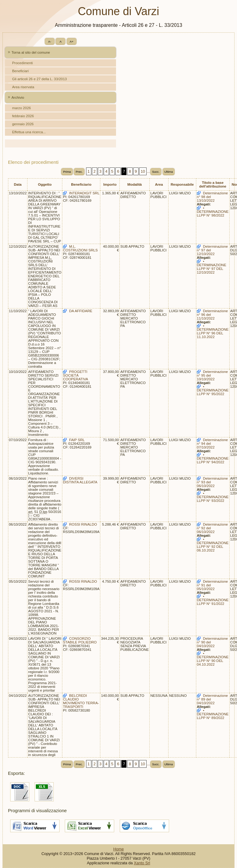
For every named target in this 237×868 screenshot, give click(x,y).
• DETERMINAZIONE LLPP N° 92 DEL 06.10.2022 (213, 545)
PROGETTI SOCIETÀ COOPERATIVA (75, 375)
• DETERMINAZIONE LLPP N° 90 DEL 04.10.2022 (213, 659)
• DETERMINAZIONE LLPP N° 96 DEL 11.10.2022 (213, 331)
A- (50, 41)
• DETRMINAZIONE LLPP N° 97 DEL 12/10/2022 (212, 267)
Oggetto (45, 184)
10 (143, 171)
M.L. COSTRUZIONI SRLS (80, 248)
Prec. (79, 172)
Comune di (118, 11)
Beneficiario (81, 184)
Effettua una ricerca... (29, 132)
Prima (67, 172)
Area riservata (23, 87)
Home (118, 849)
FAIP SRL (77, 440)
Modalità (135, 184)
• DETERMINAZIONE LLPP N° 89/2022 (213, 714)
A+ (72, 41)
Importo (110, 184)
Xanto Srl (142, 863)
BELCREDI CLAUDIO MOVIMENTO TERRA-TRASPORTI (81, 701)
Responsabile (182, 184)
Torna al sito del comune (31, 52)
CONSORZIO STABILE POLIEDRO (80, 640)
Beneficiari (20, 71)
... (149, 171)
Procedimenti (22, 63)
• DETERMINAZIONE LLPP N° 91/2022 (213, 600)
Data (18, 184)
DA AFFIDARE (81, 311)
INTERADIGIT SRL (84, 193)
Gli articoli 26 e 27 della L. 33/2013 (39, 79)
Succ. (156, 172)
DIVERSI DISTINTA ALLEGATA (80, 480)
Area (159, 184)
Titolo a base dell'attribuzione (213, 184)
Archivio (18, 97)
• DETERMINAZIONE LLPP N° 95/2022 (213, 390)
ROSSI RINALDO (83, 524)
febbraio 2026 (23, 116)
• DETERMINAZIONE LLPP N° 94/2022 (213, 458)
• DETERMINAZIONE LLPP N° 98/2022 (213, 212)
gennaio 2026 (23, 124)
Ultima (169, 172)
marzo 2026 (21, 108)
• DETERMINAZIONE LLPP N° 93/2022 (213, 497)
